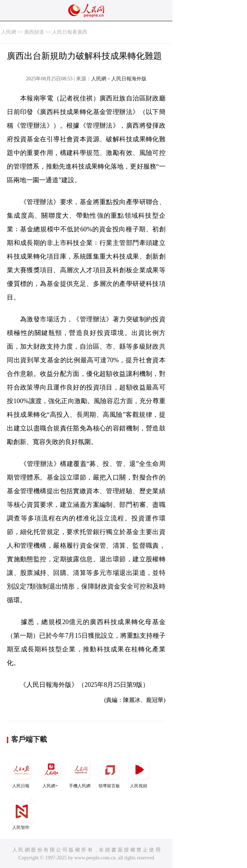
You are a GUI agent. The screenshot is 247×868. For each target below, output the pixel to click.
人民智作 (22, 814)
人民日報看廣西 (70, 32)
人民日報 (22, 773)
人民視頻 (139, 773)
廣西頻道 (34, 32)
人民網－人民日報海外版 (119, 79)
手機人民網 (80, 773)
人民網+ (51, 773)
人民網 (9, 32)
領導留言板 (110, 773)
